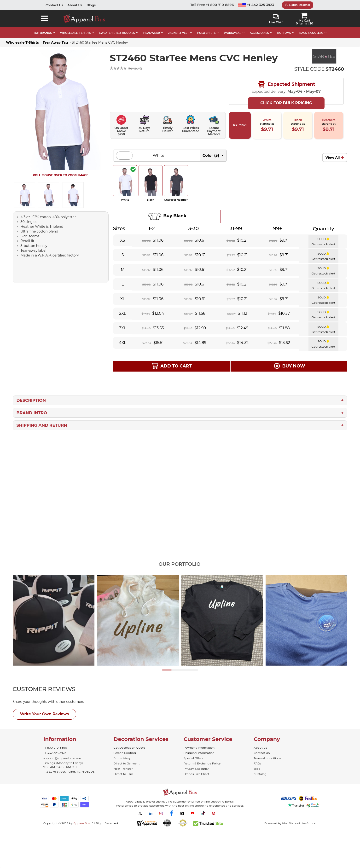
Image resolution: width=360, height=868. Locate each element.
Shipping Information (199, 753)
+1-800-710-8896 (55, 748)
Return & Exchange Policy (202, 763)
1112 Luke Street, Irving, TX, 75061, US (69, 772)
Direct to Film (123, 774)
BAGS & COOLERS (311, 33)
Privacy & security (196, 769)
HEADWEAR (152, 33)
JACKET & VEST (179, 33)
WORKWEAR (233, 33)
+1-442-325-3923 (256, 5)
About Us (75, 5)
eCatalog (260, 774)
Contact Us (54, 5)
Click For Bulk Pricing (286, 103)
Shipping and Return (42, 425)
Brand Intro (32, 413)
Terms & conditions (267, 758)
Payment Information (199, 748)
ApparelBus (82, 823)
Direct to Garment (127, 763)
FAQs (258, 763)
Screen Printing (125, 753)
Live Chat (276, 19)
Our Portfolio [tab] (179, 564)
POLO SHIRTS (206, 33)
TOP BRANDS (43, 33)
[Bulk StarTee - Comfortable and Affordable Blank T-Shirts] (324, 56)
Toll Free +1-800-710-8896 (212, 5)
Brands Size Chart (196, 774)
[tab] (53, 689)
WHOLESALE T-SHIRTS (75, 33)
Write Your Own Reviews (44, 714)
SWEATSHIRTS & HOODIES (117, 33)
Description (31, 400)
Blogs (91, 5)
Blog (257, 769)
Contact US (262, 753)
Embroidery (122, 758)
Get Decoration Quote (129, 748)
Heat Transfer (123, 769)
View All (333, 157)
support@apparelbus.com (62, 758)
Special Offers (193, 758)
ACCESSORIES (259, 33)
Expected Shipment (286, 85)
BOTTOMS (284, 33)
